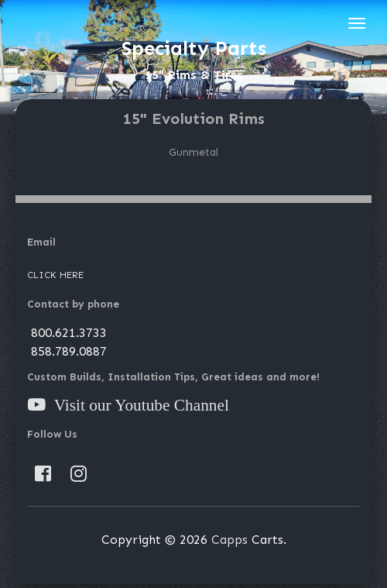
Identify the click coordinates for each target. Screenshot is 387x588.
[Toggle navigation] (357, 23)
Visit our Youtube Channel (137, 406)
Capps (229, 540)
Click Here (55, 275)
